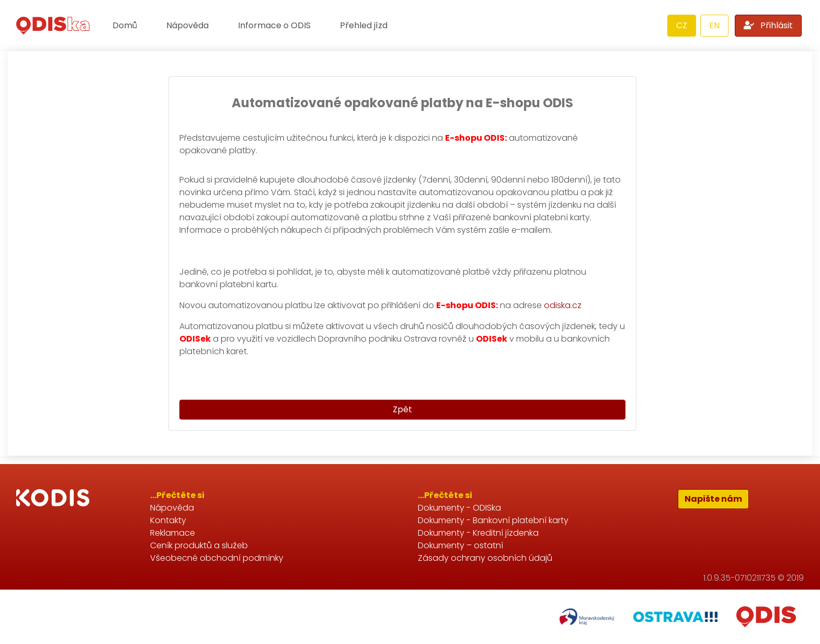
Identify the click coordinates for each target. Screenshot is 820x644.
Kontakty (168, 520)
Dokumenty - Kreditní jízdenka (478, 533)
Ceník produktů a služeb (199, 545)
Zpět (402, 409)
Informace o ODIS (274, 25)
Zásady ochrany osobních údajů (485, 558)
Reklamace (173, 533)
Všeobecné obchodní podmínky (217, 558)
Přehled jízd (364, 25)
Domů (125, 25)
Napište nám (713, 499)
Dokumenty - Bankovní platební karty (493, 520)
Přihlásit (768, 25)
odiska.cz (563, 305)
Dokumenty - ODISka (459, 508)
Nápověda (187, 25)
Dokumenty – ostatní (460, 545)
